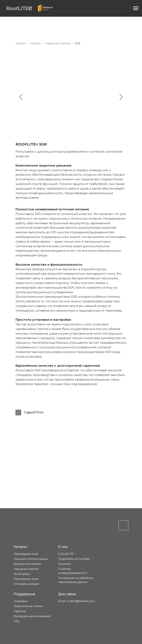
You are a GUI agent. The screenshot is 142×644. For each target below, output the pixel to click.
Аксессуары (22, 574)
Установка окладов (26, 584)
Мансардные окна (26, 554)
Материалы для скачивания (32, 616)
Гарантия (20, 611)
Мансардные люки (26, 579)
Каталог (35, 43)
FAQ (17, 621)
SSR (78, 43)
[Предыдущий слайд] (21, 97)
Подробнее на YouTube (74, 559)
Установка (21, 601)
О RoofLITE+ (66, 554)
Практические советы (28, 606)
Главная (21, 43)
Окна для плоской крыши (31, 559)
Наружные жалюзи (58, 43)
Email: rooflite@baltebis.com (77, 601)
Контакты (64, 564)
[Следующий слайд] (121, 97)
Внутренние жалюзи (27, 564)
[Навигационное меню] (136, 8)
